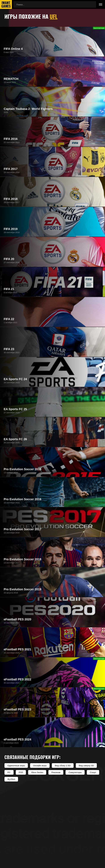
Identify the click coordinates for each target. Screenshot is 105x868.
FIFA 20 (9, 259)
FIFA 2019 (11, 229)
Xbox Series (37, 772)
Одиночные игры (16, 766)
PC (9, 772)
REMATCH (11, 79)
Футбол (11, 779)
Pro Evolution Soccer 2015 (22, 469)
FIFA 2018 (11, 199)
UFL (54, 16)
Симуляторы (75, 772)
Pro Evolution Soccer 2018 (22, 559)
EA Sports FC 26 (15, 439)
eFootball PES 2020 (17, 619)
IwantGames (6, 4)
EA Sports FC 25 (15, 409)
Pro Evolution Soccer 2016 (22, 499)
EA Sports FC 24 (15, 379)
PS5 (21, 772)
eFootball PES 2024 (17, 739)
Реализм (56, 772)
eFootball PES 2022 (17, 679)
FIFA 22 (9, 319)
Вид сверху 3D (86, 766)
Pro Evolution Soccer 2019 (22, 589)
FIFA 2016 (11, 139)
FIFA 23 (9, 349)
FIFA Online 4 (13, 49)
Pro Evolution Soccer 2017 (22, 529)
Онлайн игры (40, 766)
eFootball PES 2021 (17, 649)
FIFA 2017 (11, 169)
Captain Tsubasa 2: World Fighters (28, 109)
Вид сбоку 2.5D (63, 766)
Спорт (93, 772)
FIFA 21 (9, 289)
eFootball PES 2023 (17, 709)
